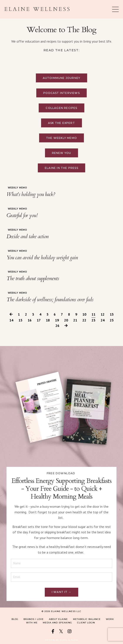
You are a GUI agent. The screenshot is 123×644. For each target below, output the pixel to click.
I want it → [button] (61, 592)
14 (11, 320)
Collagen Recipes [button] (61, 108)
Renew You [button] (62, 153)
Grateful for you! (22, 216)
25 (112, 320)
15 (20, 320)
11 (93, 314)
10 (84, 314)
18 (48, 320)
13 (112, 314)
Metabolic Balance (87, 619)
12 (103, 314)
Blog (15, 619)
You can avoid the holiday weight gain (42, 258)
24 (103, 320)
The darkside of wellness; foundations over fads (50, 300)
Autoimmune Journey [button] (62, 78)
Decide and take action (27, 237)
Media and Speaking (57, 623)
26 (57, 326)
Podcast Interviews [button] (61, 93)
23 (93, 320)
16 (30, 320)
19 (57, 320)
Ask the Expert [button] (61, 123)
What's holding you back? (31, 195)
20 (66, 320)
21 (75, 320)
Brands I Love (34, 619)
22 (84, 320)
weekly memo (17, 188)
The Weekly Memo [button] (61, 138)
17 (39, 320)
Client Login (86, 623)
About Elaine (58, 619)
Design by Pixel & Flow (62, 640)
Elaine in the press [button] (61, 168)
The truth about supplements (33, 279)
